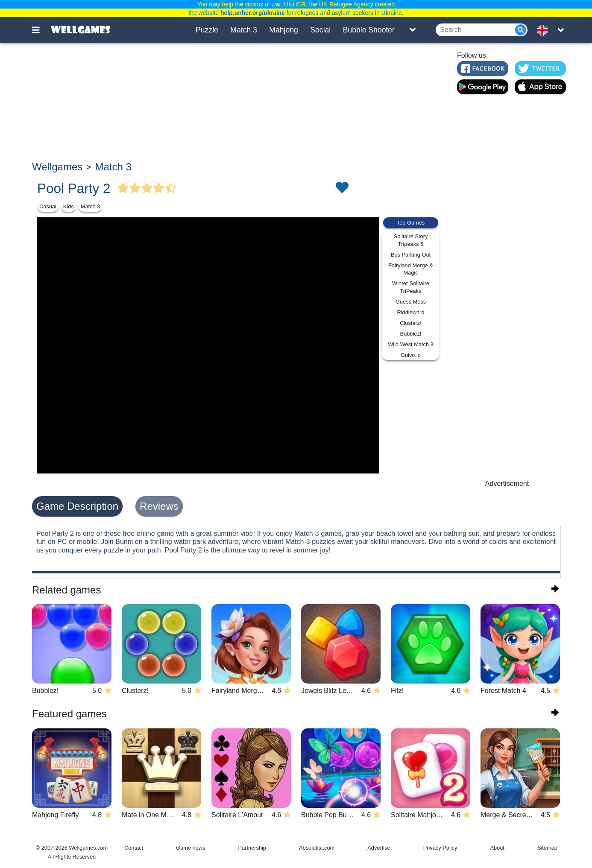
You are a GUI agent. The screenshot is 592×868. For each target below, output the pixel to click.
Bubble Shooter (369, 30)
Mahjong (284, 30)
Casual (48, 206)
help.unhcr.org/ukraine (253, 13)
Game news (190, 848)
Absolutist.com (317, 848)
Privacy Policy (440, 848)
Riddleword (410, 312)
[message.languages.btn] (545, 30)
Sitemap (547, 848)
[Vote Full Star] (123, 188)
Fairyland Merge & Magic (411, 269)
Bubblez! (411, 334)
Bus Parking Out (411, 255)
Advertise (379, 848)
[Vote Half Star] (171, 188)
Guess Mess (411, 302)
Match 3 (244, 30)
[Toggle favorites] (342, 188)
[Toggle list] (413, 30)
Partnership (252, 848)
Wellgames (57, 167)
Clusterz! (411, 323)
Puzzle (207, 30)
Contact (134, 848)
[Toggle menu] (41, 30)
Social (320, 30)
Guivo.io (411, 355)
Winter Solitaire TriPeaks (411, 287)
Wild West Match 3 (410, 344)
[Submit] (521, 30)
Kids (69, 206)
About (497, 848)
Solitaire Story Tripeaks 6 (411, 240)
